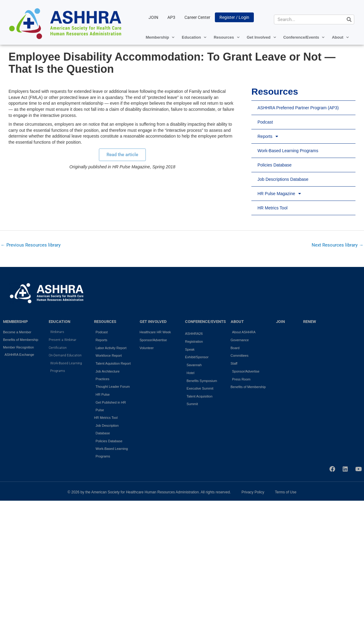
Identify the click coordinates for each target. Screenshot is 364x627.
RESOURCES (105, 322)
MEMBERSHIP (15, 322)
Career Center (197, 17)
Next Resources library (338, 245)
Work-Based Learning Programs (288, 151)
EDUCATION (60, 322)
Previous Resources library (31, 245)
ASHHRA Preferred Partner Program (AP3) (298, 108)
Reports (268, 136)
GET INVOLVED (153, 322)
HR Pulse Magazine (279, 194)
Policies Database (275, 165)
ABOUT (237, 322)
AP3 (171, 17)
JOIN (153, 17)
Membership (160, 37)
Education (194, 37)
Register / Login (234, 17)
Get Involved (261, 37)
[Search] (349, 19)
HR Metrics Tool (273, 208)
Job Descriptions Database (283, 179)
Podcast (265, 122)
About (340, 37)
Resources (226, 37)
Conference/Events (304, 37)
